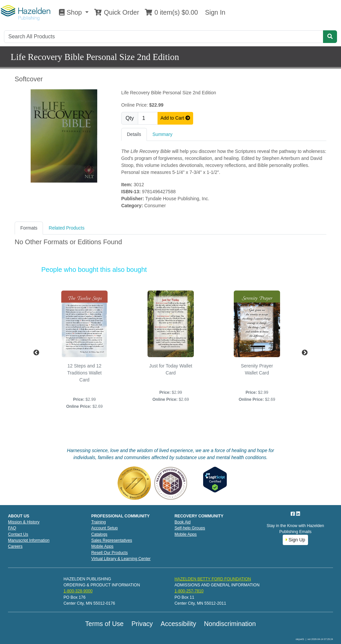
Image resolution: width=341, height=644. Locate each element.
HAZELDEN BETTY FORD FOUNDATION (213, 579)
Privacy (142, 624)
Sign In (214, 12)
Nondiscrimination (230, 624)
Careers (15, 546)
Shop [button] (71, 12)
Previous (36, 353)
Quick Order (117, 12)
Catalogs (99, 534)
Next (305, 353)
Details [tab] (134, 134)
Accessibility (178, 624)
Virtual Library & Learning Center (121, 559)
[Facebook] (293, 514)
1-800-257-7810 (189, 591)
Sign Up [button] (296, 540)
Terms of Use (104, 624)
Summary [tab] (163, 134)
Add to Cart (175, 118)
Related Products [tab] (66, 228)
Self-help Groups (190, 528)
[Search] (164, 37)
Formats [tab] (29, 228)
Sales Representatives (112, 540)
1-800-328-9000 (78, 591)
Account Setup (105, 528)
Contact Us (18, 534)
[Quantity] (148, 118)
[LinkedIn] (298, 514)
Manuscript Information (29, 540)
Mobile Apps (102, 546)
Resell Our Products (110, 553)
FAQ (12, 528)
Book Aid (182, 522)
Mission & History (24, 522)
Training (99, 522)
